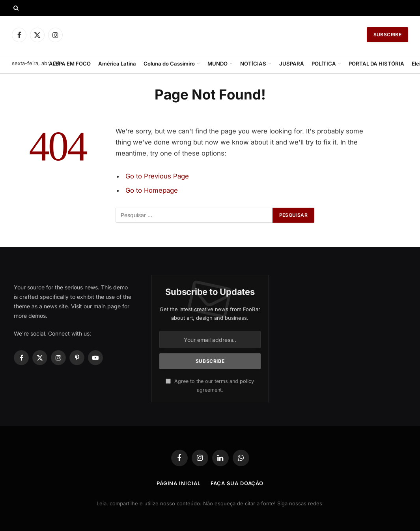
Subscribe (387, 35)
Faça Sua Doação (237, 483)
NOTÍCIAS (253, 64)
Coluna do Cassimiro (169, 64)
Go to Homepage (152, 190)
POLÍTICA (324, 64)
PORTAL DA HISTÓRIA (376, 64)
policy (247, 381)
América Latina (117, 64)
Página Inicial (179, 483)
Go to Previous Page (157, 176)
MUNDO (217, 64)
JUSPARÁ (292, 64)
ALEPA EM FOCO (70, 64)
